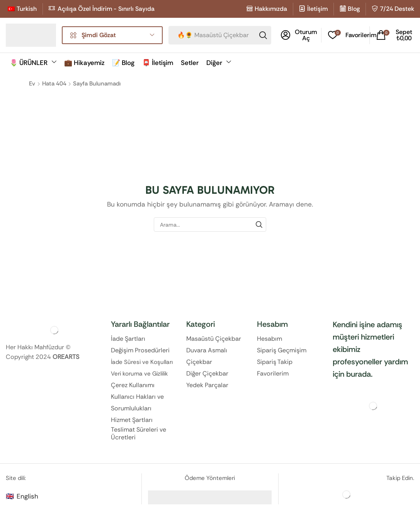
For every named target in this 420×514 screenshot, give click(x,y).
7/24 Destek (397, 9)
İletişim (317, 9)
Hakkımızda (271, 9)
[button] (299, 35)
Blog (354, 9)
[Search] (263, 35)
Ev (32, 84)
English (27, 496)
